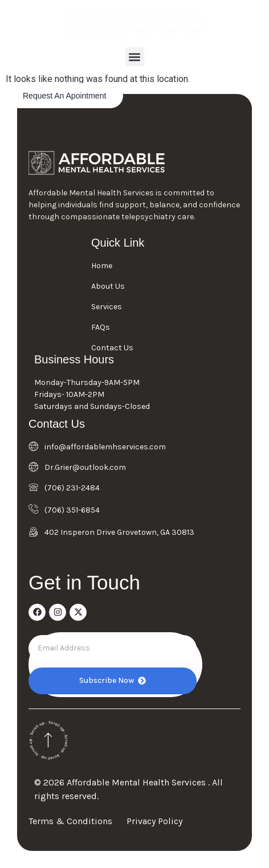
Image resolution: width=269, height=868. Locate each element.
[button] (135, 57)
